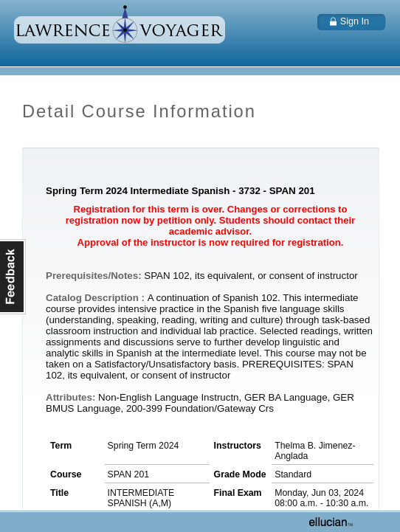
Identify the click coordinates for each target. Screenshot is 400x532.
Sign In (355, 21)
